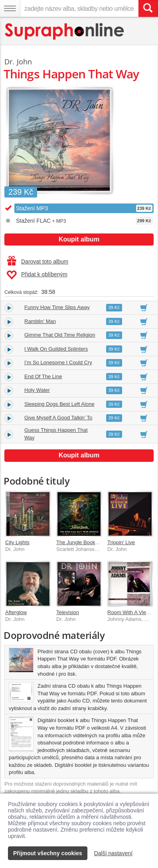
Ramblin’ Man (40, 321)
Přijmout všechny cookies (48, 853)
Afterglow (16, 612)
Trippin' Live (121, 542)
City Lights (17, 542)
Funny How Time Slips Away (57, 307)
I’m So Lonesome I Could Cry (58, 362)
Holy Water (37, 390)
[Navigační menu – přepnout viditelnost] (10, 8)
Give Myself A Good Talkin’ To (58, 418)
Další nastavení (114, 853)
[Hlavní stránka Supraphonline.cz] (65, 31)
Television (68, 612)
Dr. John (18, 62)
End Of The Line (43, 376)
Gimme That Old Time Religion (60, 335)
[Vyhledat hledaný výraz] (148, 8)
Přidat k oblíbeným (37, 275)
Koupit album (79, 239)
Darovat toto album (38, 261)
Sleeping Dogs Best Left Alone (59, 404)
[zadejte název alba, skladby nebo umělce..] (79, 8)
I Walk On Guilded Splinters (56, 349)
